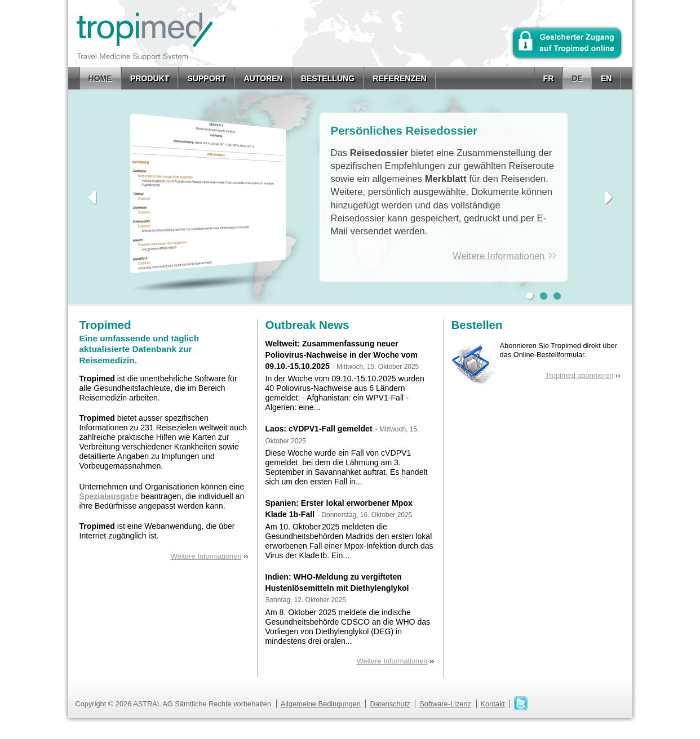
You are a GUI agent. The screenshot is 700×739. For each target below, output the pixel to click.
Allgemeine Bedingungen (321, 704)
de (577, 78)
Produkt (150, 78)
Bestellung (328, 78)
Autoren (263, 78)
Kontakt (493, 704)
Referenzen (399, 78)
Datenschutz (390, 704)
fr (549, 78)
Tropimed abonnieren (579, 375)
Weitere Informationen (499, 256)
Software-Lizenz (445, 704)
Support (206, 78)
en (606, 78)
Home (100, 78)
